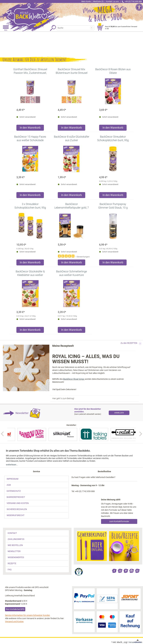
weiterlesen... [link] (12, 465)
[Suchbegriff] (73, 28)
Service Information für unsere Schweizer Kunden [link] (27, 615)
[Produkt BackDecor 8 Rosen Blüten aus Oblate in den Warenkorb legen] (113, 128)
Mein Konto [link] (86, 1)
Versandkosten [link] (135, 642)
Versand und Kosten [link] (14, 621)
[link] (36, 13)
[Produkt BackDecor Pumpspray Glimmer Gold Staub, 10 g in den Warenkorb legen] (113, 263)
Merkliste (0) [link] (98, 1)
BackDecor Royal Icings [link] (74, 379)
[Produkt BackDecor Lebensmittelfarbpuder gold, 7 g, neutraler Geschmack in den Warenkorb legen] (71, 263)
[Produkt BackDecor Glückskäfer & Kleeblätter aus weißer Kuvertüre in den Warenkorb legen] (30, 331)
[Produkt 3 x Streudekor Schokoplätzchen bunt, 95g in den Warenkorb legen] (30, 263)
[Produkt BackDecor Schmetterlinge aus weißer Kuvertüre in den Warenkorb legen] (71, 331)
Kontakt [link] (113, 1)
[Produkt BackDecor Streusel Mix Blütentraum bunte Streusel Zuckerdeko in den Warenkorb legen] (71, 128)
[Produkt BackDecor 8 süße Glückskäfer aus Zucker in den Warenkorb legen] (71, 196)
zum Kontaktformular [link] (119, 521)
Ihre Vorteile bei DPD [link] (15, 609)
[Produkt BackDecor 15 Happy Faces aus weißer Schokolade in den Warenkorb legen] (30, 196)
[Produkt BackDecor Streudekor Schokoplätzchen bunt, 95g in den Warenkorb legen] (113, 196)
